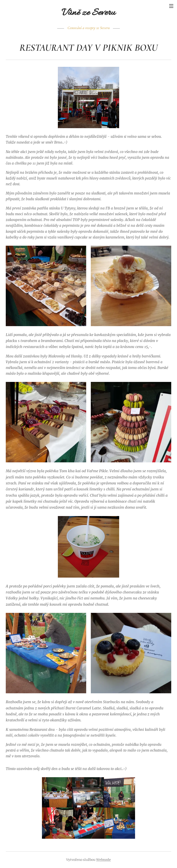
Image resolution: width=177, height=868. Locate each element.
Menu (171, 6)
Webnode (103, 860)
